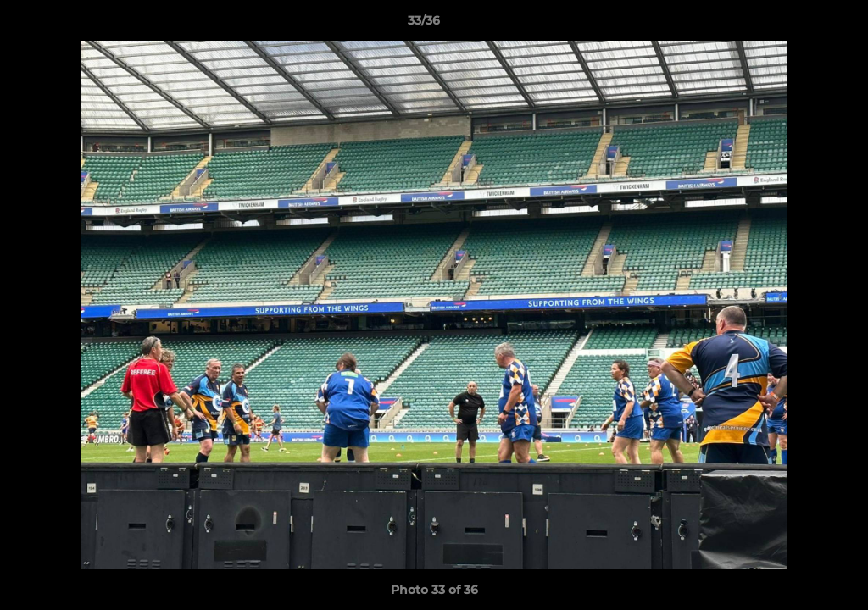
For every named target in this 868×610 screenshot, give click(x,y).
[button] (797, 25)
